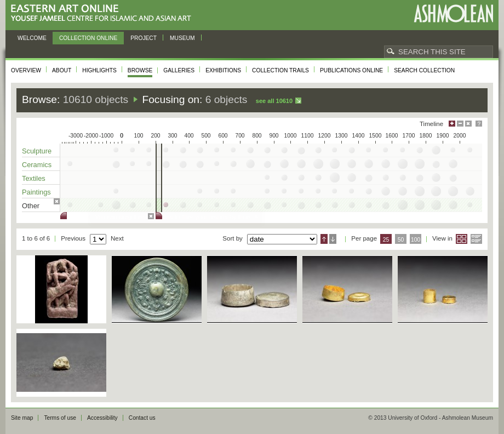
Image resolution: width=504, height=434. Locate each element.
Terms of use (60, 418)
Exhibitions (223, 70)
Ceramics (37, 165)
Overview (26, 70)
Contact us (142, 418)
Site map (22, 418)
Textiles (34, 178)
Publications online (351, 70)
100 (416, 240)
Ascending (324, 239)
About (62, 70)
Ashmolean (453, 13)
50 (401, 240)
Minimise (460, 124)
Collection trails (280, 70)
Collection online (88, 38)
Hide (468, 124)
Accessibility (102, 418)
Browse (140, 70)
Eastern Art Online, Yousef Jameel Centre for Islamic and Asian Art (104, 13)
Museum (182, 38)
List (476, 239)
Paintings (36, 192)
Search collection (424, 70)
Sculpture (37, 151)
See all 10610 (274, 101)
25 (386, 240)
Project (144, 38)
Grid (462, 239)
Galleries (179, 70)
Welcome (32, 38)
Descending (333, 239)
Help (479, 124)
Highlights (99, 70)
